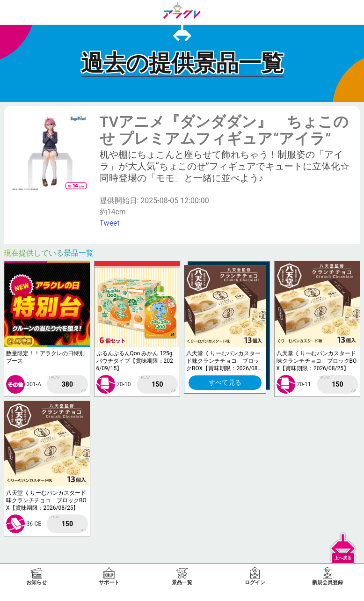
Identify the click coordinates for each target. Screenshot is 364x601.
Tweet (110, 223)
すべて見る (225, 382)
